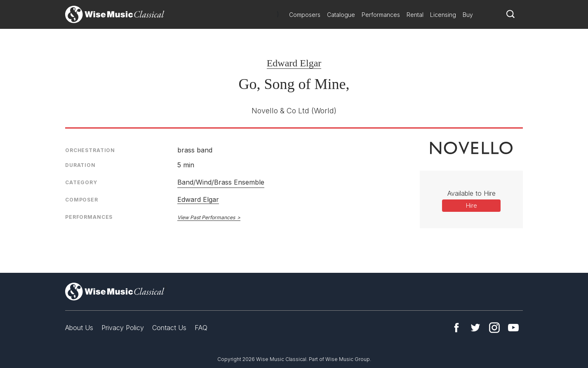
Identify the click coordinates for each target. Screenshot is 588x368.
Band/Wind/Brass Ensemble (221, 182)
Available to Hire (472, 193)
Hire (472, 205)
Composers (305, 15)
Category (81, 182)
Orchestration (90, 150)
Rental (415, 15)
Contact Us (169, 328)
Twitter (475, 328)
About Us (79, 328)
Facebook (456, 328)
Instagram (494, 328)
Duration (80, 165)
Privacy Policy (123, 328)
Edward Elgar (294, 63)
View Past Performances (206, 217)
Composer (82, 200)
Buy (468, 15)
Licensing (443, 15)
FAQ (201, 328)
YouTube (513, 328)
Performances (381, 15)
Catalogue (341, 15)
